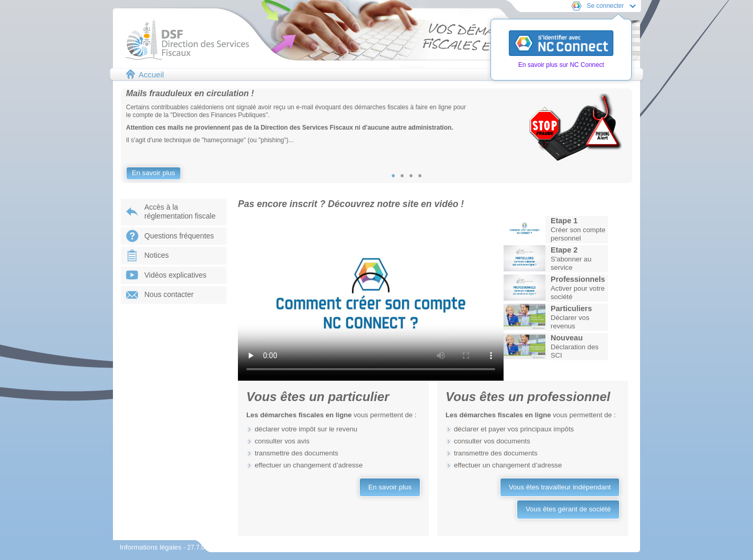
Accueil (151, 75)
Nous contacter (169, 294)
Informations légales (152, 547)
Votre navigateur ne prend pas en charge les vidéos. (371, 298)
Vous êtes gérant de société (568, 509)
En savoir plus (153, 173)
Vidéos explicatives (175, 275)
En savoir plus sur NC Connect (561, 65)
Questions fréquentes (179, 236)
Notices (157, 255)
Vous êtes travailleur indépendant (560, 487)
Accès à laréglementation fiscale (180, 212)
